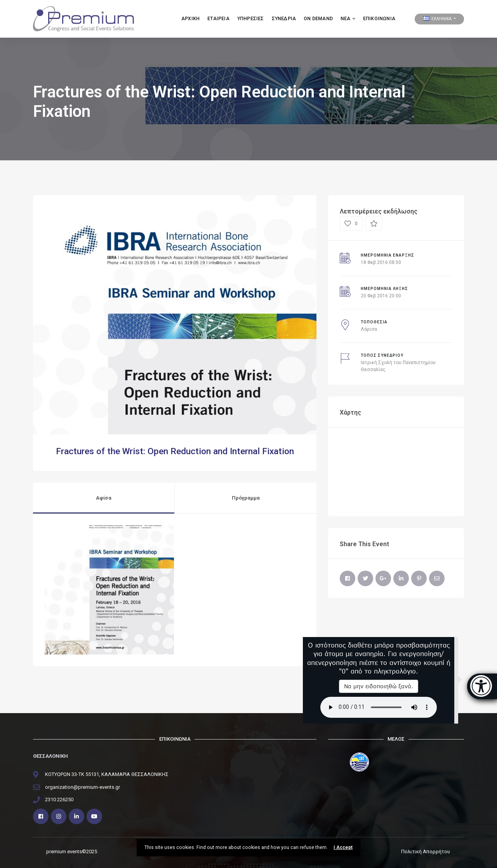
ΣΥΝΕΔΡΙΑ (284, 19)
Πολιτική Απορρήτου (426, 852)
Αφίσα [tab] (104, 498)
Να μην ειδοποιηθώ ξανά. (379, 686)
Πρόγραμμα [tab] (246, 498)
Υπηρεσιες (251, 19)
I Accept (343, 847)
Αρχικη (190, 19)
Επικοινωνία (379, 19)
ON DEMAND (318, 19)
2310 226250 (59, 799)
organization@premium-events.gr (83, 787)
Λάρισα (369, 329)
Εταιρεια (218, 19)
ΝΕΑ (348, 19)
